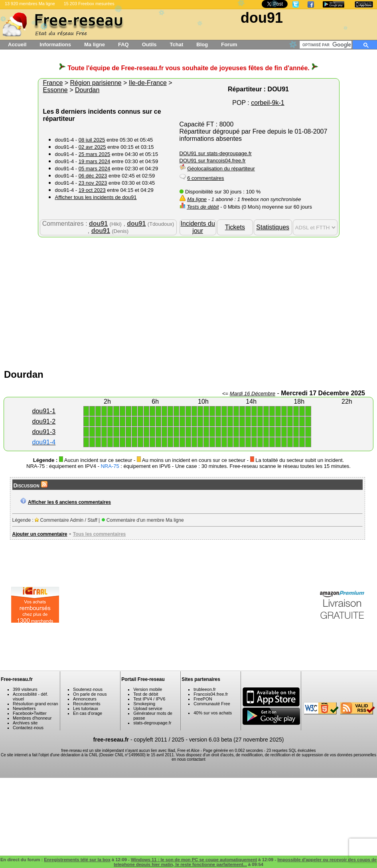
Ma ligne (95, 44)
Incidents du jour (198, 227)
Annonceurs (85, 699)
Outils (149, 44)
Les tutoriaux (86, 708)
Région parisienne (96, 83)
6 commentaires (205, 178)
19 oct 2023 (92, 190)
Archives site (25, 723)
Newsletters (24, 708)
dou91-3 (44, 432)
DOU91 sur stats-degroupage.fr (216, 153)
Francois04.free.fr (211, 694)
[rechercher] (327, 45)
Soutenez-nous (88, 689)
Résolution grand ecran (36, 704)
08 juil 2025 (92, 140)
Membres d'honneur (32, 718)
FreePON (203, 699)
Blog (202, 44)
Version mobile (148, 689)
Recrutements (87, 704)
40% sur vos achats (213, 713)
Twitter (40, 713)
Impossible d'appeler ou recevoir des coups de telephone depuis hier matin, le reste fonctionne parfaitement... (245, 862)
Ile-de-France (148, 83)
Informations (55, 44)
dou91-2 (44, 421)
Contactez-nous (28, 728)
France (53, 83)
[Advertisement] (189, 301)
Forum (229, 44)
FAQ (123, 44)
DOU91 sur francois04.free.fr (213, 161)
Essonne (55, 90)
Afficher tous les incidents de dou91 (96, 197)
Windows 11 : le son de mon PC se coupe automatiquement (194, 860)
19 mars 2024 (95, 161)
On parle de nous (90, 694)
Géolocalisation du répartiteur (221, 169)
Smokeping (144, 704)
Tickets (235, 227)
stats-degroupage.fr (152, 723)
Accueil (17, 44)
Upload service (148, 708)
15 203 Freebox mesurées (89, 4)
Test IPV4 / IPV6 (149, 699)
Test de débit (146, 694)
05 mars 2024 (95, 169)
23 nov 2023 (93, 183)
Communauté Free (212, 704)
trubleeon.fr (205, 689)
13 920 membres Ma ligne (30, 4)
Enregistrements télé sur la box (77, 860)
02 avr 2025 (92, 147)
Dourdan (87, 90)
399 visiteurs (25, 689)
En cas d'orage (88, 713)
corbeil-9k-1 (268, 103)
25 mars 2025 (95, 154)
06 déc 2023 (93, 176)
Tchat (177, 44)
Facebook (22, 713)
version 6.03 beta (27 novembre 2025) (236, 740)
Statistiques (273, 227)
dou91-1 (44, 411)
